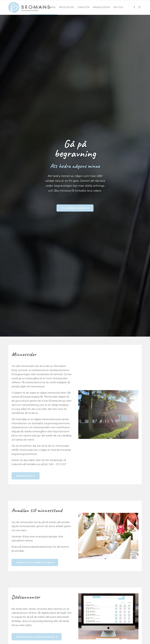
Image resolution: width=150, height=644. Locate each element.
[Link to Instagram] (139, 7)
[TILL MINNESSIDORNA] (75, 208)
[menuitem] (44, 7)
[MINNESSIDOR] (26, 476)
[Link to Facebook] (134, 7)
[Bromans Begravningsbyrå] (29, 7)
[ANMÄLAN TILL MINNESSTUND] (35, 562)
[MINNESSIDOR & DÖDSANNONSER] (37, 637)
